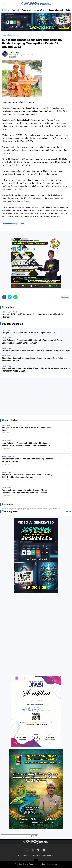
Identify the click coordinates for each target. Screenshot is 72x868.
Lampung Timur (10, 457)
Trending (5, 10)
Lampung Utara (40, 10)
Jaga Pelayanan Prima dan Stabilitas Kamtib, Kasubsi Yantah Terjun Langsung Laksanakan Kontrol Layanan (32, 342)
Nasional (15, 10)
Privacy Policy (47, 855)
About (20, 855)
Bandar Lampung (10, 224)
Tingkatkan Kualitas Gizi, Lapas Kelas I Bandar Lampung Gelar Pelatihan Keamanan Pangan (34, 359)
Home (4, 35)
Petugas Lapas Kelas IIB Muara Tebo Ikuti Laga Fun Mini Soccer (30, 333)
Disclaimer (36, 855)
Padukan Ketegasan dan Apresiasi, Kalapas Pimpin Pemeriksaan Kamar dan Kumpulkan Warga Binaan (36, 370)
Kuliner (69, 10)
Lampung (7, 441)
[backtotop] (36, 861)
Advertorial (26, 10)
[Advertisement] (36, 397)
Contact (27, 855)
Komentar (65, 297)
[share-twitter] (10, 297)
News (22, 224)
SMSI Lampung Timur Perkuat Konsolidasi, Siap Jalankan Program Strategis (36, 350)
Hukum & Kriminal (56, 10)
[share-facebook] (4, 297)
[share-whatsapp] (15, 297)
